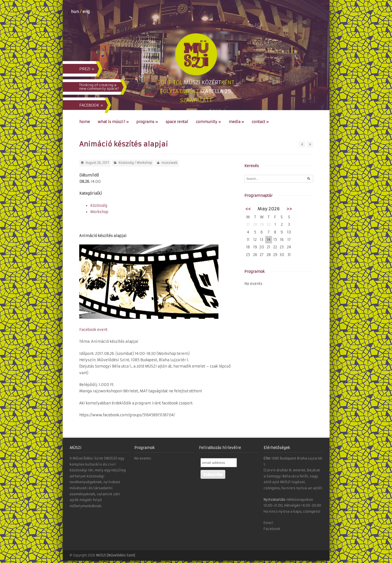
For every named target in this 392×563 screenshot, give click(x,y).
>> (289, 209)
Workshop (144, 163)
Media (236, 122)
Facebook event (93, 330)
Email (268, 523)
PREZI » (87, 69)
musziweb (169, 163)
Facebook (272, 529)
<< (248, 209)
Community (208, 122)
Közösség (126, 163)
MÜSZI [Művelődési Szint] (116, 555)
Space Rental (177, 122)
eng (86, 12)
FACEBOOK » (91, 105)
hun (75, 12)
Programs (147, 122)
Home (85, 122)
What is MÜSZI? (113, 122)
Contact (260, 122)
